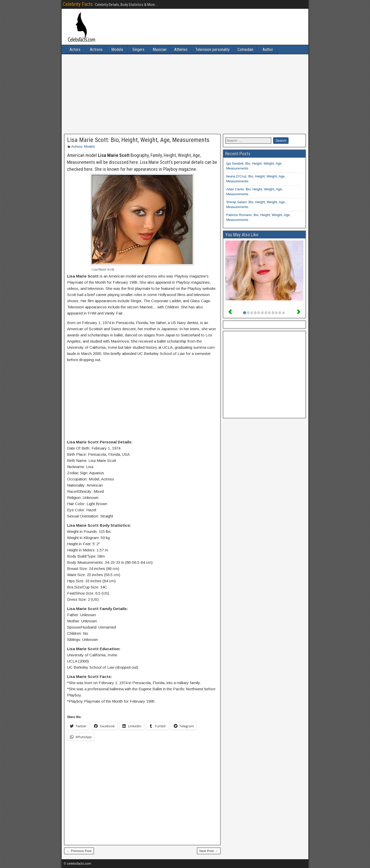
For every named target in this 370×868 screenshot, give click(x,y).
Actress (96, 50)
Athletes (181, 50)
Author (268, 50)
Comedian (245, 50)
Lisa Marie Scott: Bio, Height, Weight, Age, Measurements (138, 140)
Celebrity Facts (78, 4)
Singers (138, 50)
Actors (75, 50)
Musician (160, 50)
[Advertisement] (185, 94)
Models (117, 50)
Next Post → (209, 851)
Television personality (212, 50)
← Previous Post (79, 851)
